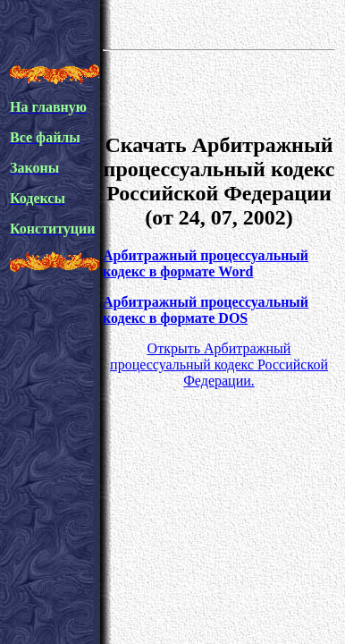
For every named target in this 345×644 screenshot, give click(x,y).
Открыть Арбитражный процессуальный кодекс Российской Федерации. (219, 364)
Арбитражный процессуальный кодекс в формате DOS (206, 310)
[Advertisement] (219, 89)
